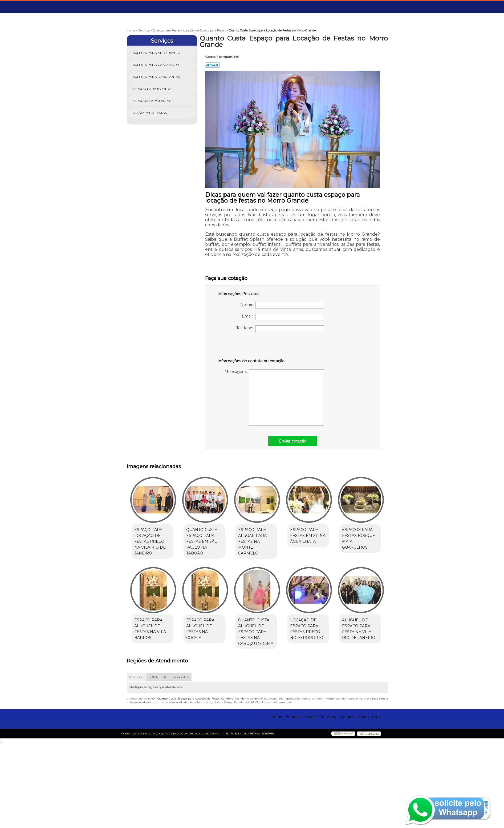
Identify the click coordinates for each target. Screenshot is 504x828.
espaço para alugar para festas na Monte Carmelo (261, 539)
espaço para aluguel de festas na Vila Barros (204, 629)
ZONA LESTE (158, 762)
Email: (283, 317)
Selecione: (136, 762)
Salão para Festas (150, 113)
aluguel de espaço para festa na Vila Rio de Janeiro (207, 720)
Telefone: (280, 329)
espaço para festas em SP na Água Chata (314, 536)
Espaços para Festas (152, 101)
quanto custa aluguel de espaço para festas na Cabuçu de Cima (314, 632)
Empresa (294, 801)
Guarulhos (181, 762)
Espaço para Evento (152, 89)
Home (277, 801)
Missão (311, 801)
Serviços (162, 41)
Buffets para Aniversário (157, 53)
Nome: (282, 305)
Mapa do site (369, 801)
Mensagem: (274, 397)
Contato (347, 801)
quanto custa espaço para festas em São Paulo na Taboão (204, 542)
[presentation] (251, 348)
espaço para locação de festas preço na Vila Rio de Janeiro (153, 542)
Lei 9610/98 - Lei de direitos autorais (268, 787)
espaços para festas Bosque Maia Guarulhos (153, 626)
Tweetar (212, 65)
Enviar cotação (293, 441)
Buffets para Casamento (156, 65)
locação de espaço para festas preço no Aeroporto (153, 720)
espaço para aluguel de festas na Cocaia (261, 626)
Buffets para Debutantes (157, 77)
